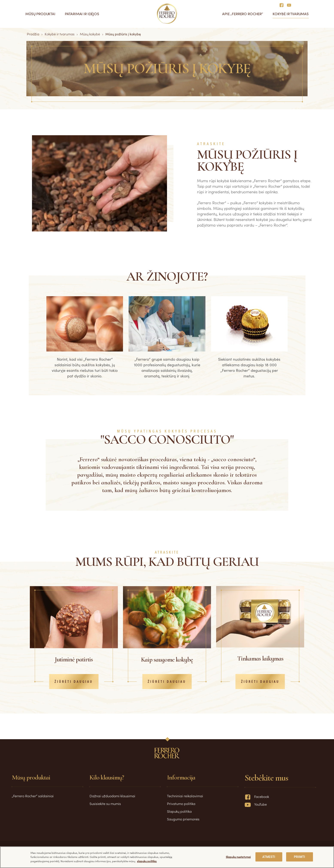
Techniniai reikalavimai (185, 796)
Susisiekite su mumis (105, 803)
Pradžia (33, 34)
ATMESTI (269, 857)
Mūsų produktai (40, 14)
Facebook (257, 796)
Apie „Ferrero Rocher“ (243, 14)
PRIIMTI (299, 857)
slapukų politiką (147, 861)
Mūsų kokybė (90, 34)
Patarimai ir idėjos (82, 14)
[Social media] (283, 5)
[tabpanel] (85, 340)
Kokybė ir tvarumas (291, 14)
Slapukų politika (179, 811)
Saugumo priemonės (183, 819)
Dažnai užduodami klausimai (112, 796)
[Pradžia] (167, 14)
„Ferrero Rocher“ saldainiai (33, 796)
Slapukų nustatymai (238, 857)
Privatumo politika (181, 803)
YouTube (256, 804)
